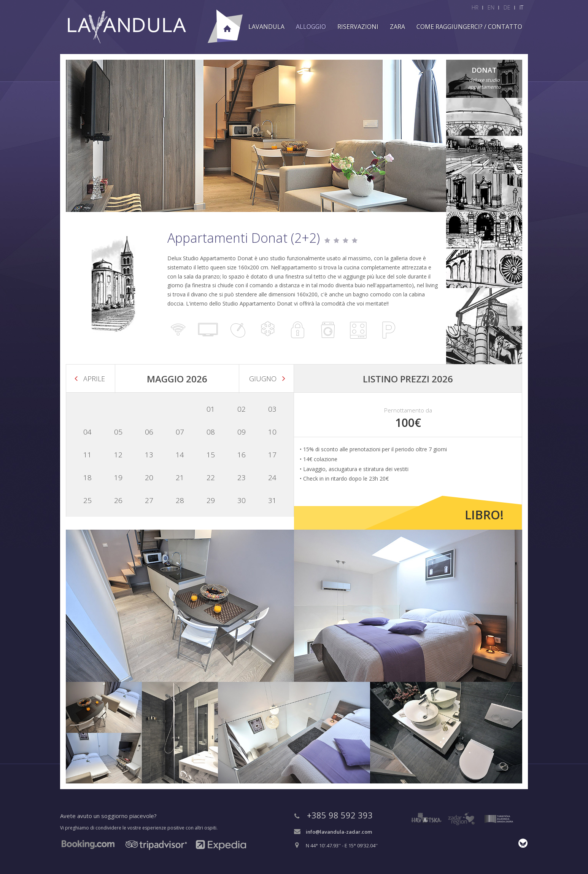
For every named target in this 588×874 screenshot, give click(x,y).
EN (491, 7)
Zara (397, 27)
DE (507, 7)
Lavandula (266, 27)
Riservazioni (358, 27)
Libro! (484, 515)
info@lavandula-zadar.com (339, 832)
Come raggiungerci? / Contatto (469, 27)
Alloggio (311, 27)
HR (475, 7)
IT (521, 7)
